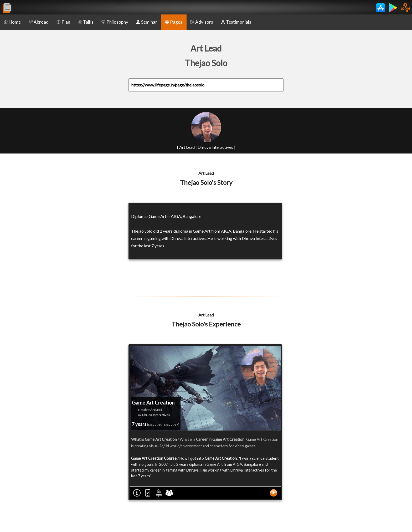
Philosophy (115, 22)
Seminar (147, 22)
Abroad (39, 22)
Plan (63, 22)
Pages (174, 22)
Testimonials (236, 22)
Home (12, 22)
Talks (86, 22)
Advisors (202, 22)
